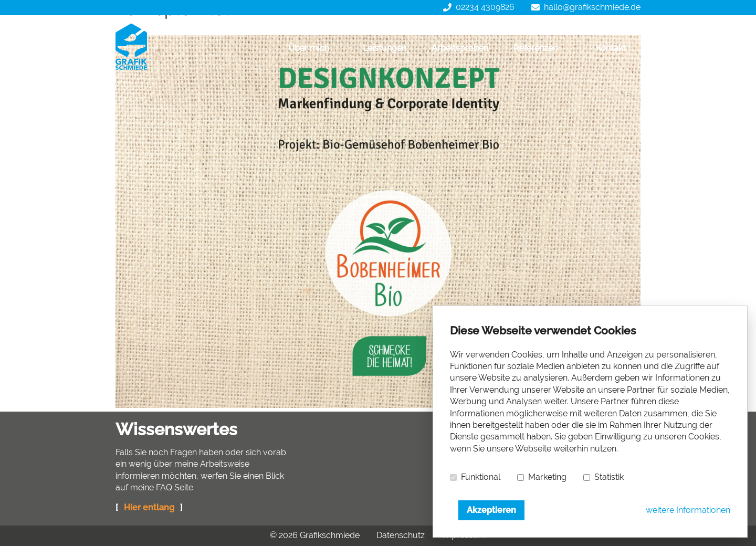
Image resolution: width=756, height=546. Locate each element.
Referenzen (535, 48)
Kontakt (611, 48)
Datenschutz (401, 535)
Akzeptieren (491, 510)
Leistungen (385, 48)
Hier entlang (149, 507)
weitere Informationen (688, 510)
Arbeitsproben (460, 48)
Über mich (309, 48)
